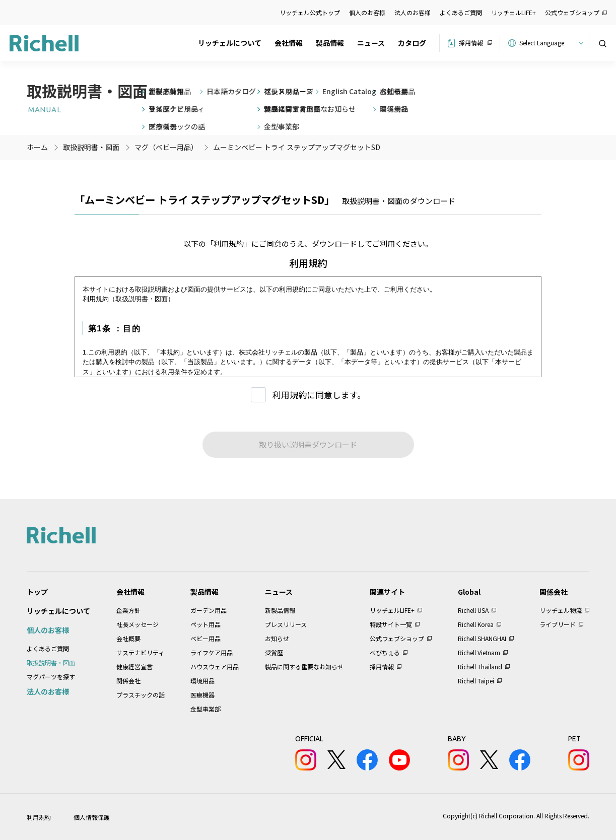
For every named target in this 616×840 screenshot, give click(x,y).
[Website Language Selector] (550, 43)
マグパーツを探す (51, 677)
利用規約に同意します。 (319, 395)
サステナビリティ (140, 652)
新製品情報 (280, 610)
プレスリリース (286, 624)
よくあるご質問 (461, 12)
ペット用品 (206, 624)
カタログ (412, 43)
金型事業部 (206, 709)
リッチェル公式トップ (310, 12)
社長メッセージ (138, 624)
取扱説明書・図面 (51, 662)
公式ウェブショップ (572, 12)
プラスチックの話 (141, 695)
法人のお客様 (413, 12)
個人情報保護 (92, 817)
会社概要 (128, 638)
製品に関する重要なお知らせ (304, 667)
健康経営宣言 (134, 667)
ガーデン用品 (209, 610)
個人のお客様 (367, 12)
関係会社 (128, 681)
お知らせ (277, 638)
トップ (37, 592)
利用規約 (39, 817)
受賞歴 (274, 652)
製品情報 (330, 43)
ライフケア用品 (212, 652)
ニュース (371, 43)
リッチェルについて (230, 43)
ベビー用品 (206, 638)
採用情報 (471, 43)
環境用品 (202, 681)
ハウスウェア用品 (215, 667)
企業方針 (128, 610)
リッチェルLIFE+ (514, 12)
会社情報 (289, 43)
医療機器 (202, 695)
